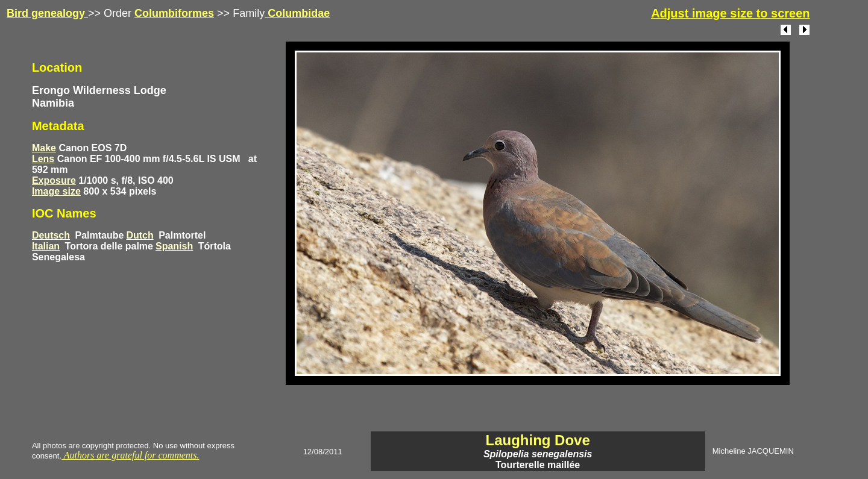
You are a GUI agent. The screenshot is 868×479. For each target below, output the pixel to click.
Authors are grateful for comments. (130, 455)
